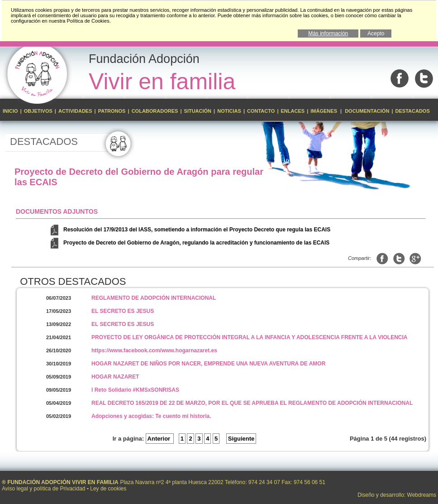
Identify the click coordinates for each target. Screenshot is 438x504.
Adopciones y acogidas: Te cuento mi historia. (151, 416)
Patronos (112, 111)
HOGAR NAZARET (115, 377)
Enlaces (293, 111)
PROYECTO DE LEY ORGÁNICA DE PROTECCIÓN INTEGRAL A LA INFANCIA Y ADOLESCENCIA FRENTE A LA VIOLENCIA (250, 337)
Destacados (413, 111)
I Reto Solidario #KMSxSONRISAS (135, 390)
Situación (198, 111)
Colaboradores (155, 111)
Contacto (261, 111)
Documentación (367, 111)
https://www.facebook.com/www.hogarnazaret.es (154, 350)
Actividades (75, 111)
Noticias (229, 111)
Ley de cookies (108, 489)
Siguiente (241, 439)
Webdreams (422, 495)
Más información (328, 34)
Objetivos (39, 111)
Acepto (376, 34)
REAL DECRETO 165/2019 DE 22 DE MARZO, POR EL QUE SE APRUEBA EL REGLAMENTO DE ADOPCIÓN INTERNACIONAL (252, 403)
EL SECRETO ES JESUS (123, 311)
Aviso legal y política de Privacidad (44, 489)
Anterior (160, 439)
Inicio (11, 111)
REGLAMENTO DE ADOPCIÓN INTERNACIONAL (154, 298)
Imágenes (324, 111)
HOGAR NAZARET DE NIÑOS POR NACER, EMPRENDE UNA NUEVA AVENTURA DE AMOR (208, 364)
